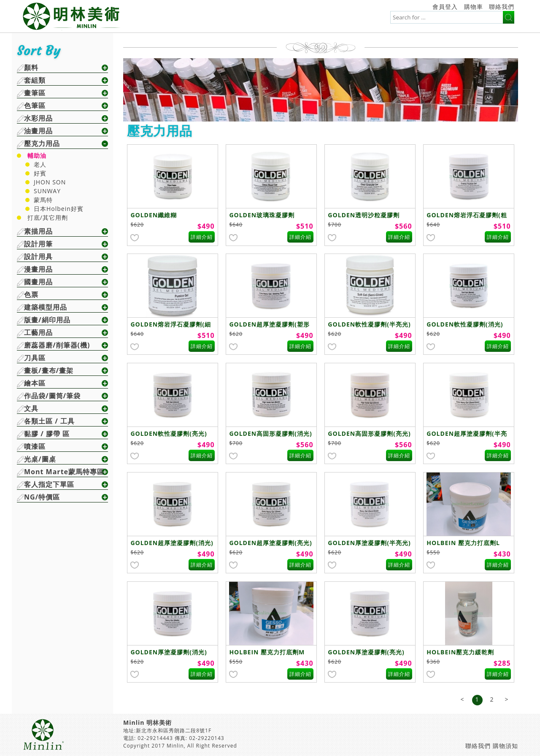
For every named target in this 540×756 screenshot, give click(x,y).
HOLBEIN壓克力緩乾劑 (460, 652)
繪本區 (35, 383)
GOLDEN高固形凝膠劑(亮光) (369, 433)
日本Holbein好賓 (59, 209)
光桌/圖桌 (40, 459)
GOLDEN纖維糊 (154, 215)
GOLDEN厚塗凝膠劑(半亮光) (369, 543)
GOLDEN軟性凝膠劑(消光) (465, 324)
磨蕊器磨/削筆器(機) (57, 345)
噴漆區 (35, 446)
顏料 (31, 67)
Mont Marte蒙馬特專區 (64, 472)
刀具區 (35, 358)
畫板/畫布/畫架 (49, 370)
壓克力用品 (42, 143)
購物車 (474, 7)
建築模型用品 (46, 307)
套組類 (35, 80)
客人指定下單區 (49, 484)
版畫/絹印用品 (47, 320)
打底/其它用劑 (48, 217)
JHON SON (50, 182)
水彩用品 (38, 118)
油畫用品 (38, 131)
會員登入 (445, 7)
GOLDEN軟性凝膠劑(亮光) (169, 433)
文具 (31, 408)
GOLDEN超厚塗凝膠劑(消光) (172, 543)
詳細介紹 (202, 237)
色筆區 (35, 105)
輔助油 (37, 155)
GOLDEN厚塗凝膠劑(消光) (169, 652)
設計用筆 (38, 244)
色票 (31, 294)
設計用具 (38, 256)
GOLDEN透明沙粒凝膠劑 (364, 215)
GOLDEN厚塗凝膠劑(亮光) (366, 652)
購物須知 (505, 746)
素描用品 (38, 231)
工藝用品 (38, 332)
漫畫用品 (38, 269)
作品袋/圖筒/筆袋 (52, 396)
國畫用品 (38, 282)
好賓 (40, 173)
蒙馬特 (43, 200)
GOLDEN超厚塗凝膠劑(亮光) (270, 543)
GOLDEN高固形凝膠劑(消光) (270, 433)
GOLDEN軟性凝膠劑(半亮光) (369, 324)
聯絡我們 (502, 7)
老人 (40, 164)
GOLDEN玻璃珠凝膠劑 (262, 215)
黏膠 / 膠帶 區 (47, 434)
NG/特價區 (42, 497)
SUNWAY (47, 191)
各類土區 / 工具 (49, 421)
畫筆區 (35, 93)
